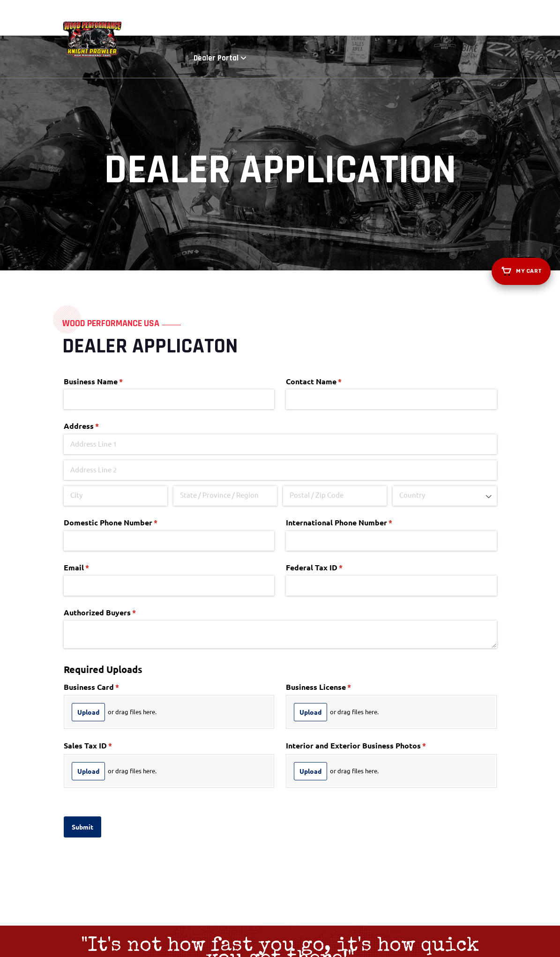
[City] (116, 441)
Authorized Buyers (116, 558)
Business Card (107, 632)
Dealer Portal (466, 19)
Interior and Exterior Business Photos (372, 691)
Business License (334, 632)
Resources (410, 19)
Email (92, 513)
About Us (211, 19)
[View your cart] (521, 271)
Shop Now (257, 19)
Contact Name (329, 327)
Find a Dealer (358, 19)
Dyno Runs (307, 19)
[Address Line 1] (280, 390)
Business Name (109, 327)
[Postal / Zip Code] (335, 441)
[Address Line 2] (280, 416)
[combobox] (445, 441)
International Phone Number (355, 468)
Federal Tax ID (330, 513)
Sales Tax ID (104, 691)
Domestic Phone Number (126, 468)
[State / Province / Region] (225, 441)
